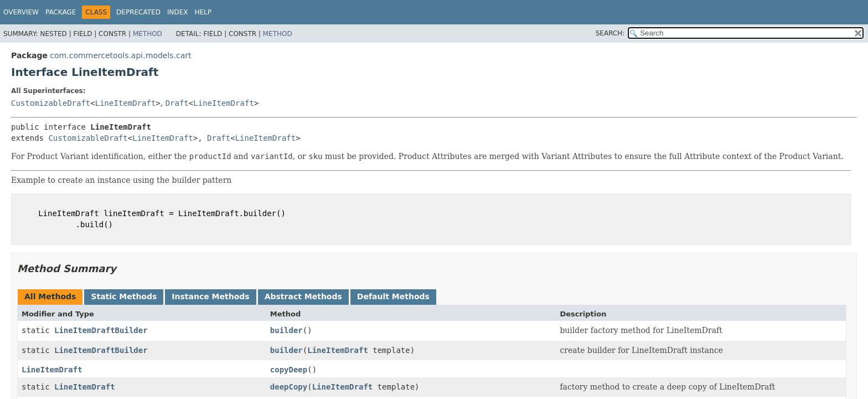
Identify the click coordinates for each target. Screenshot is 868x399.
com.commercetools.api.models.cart (120, 55)
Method (148, 34)
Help (203, 12)
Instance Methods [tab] (210, 296)
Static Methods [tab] (124, 296)
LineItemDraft (126, 103)
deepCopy (289, 387)
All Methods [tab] (50, 296)
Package (61, 12)
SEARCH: (610, 33)
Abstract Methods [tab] (303, 296)
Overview (21, 12)
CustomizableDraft (51, 103)
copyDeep (289, 370)
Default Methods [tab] (393, 296)
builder (286, 330)
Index (178, 12)
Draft (177, 103)
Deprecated (138, 12)
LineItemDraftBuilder (101, 330)
